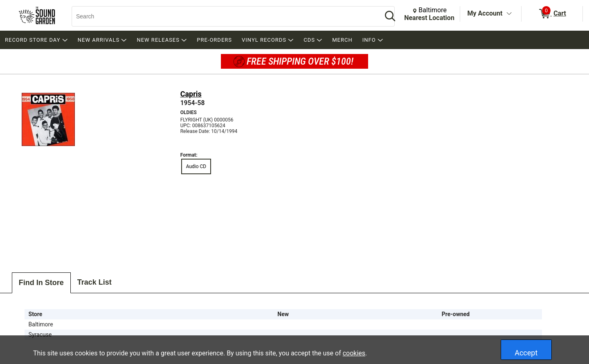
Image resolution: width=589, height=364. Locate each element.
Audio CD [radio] (196, 166)
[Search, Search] (223, 16)
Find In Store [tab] (41, 283)
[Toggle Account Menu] (509, 14)
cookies (354, 353)
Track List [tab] (94, 282)
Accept (526, 353)
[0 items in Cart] (552, 14)
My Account (485, 13)
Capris (191, 94)
